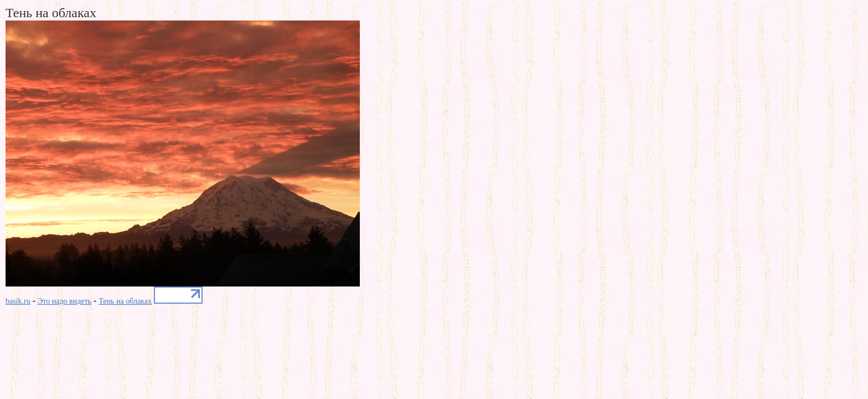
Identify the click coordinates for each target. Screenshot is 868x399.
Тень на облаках (125, 301)
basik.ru (18, 301)
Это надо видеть (64, 301)
